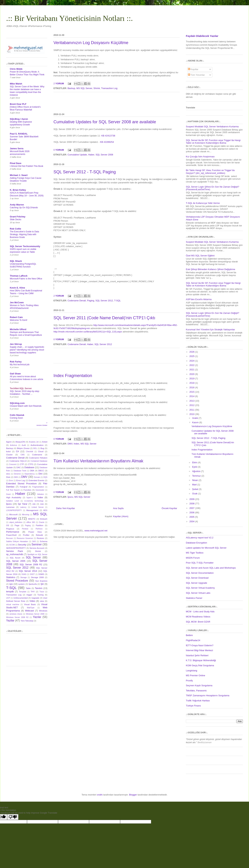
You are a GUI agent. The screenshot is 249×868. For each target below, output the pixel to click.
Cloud (41, 451)
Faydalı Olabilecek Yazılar (202, 36)
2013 (192, 401)
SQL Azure (15, 558)
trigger (29, 595)
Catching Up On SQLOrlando (24, 208)
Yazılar (37, 617)
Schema (44, 541)
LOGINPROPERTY (14, 510)
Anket (45, 442)
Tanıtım (39, 588)
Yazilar (10, 620)
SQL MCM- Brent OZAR (198, 622)
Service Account (37, 548)
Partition (40, 525)
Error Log (21, 480)
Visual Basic (30, 604)
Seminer (37, 544)
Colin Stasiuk (17, 415)
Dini (40, 474)
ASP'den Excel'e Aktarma (199, 299)
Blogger (133, 795)
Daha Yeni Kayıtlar (65, 508)
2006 (192, 512)
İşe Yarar (23, 504)
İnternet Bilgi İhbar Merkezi (199, 650)
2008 (192, 504)
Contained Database (39, 461)
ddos (8, 474)
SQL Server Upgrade (196, 583)
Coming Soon (16, 418)
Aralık (195, 418)
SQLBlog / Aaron (19, 119)
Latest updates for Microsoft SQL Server (206, 548)
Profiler (26, 535)
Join (42, 504)
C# (17, 451)
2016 (192, 387)
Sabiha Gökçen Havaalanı (17, 541)
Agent (9, 442)
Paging (91, 301)
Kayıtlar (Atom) (121, 516)
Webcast (29, 611)
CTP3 (31, 464)
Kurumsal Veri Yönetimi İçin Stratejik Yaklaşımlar (210, 330)
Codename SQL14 (18, 461)
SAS (34, 541)
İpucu (70, 497)
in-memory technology (34, 501)
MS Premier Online (196, 675)
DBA (32, 471)
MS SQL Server (84, 88)
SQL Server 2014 (28, 571)
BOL (35, 448)
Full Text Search (13, 490)
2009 (192, 499)
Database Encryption (196, 543)
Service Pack (14, 551)
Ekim (195, 462)
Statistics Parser (194, 598)
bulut (8, 451)
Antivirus (14, 445)
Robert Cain (16, 317)
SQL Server (33, 557)
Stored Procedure (17, 581)
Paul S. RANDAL (19, 134)
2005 (192, 517)
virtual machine (13, 605)
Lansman (10, 507)
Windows (43, 611)
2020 (192, 374)
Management (32, 510)
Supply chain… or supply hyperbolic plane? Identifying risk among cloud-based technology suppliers (27, 350)
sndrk (100, 795)
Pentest (25, 529)
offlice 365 (31, 522)
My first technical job (20, 365)
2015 (192, 392)
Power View (35, 532)
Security (22, 545)
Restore (40, 538)
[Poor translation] (13, 817)
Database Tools (20, 471)
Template (23, 592)
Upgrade (35, 598)
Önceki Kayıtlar (169, 508)
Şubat (196, 489)
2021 (192, 370)
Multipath (44, 519)
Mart (195, 485)
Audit (24, 445)
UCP (8, 598)
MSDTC (32, 519)
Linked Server (38, 507)
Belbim (189, 635)
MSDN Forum (193, 558)
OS (8, 525)
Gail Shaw (15, 374)
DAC (19, 467)
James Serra (17, 148)
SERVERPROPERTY (16, 548)
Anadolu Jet (34, 442)
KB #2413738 (108, 136)
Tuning (40, 595)
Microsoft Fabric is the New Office (26, 279)
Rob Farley (16, 362)
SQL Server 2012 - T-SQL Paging (85, 172)
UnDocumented (20, 598)
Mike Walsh (16, 84)
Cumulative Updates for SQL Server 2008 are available (105, 122)
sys (11, 584)
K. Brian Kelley (18, 190)
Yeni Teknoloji (27, 621)
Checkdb (30, 452)
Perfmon (39, 529)
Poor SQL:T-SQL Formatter (200, 563)
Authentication (37, 445)
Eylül (195, 467)
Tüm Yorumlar (196, 75)
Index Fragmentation (73, 376)
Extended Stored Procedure (21, 484)
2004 (192, 521)
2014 (192, 396)
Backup (71, 88)
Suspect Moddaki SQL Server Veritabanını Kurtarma (212, 127)
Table (28, 588)
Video (32, 601)
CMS (23, 455)
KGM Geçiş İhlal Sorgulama (200, 665)
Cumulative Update (77, 155)
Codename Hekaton (38, 458)
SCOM (12, 545)
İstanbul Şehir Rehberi (197, 655)
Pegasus (10, 529)
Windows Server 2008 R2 (17, 617)
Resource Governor (25, 538)
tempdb (10, 592)
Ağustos (197, 471)
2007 (192, 508)
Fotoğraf (24, 487)
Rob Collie (15, 229)
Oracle (42, 522)
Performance (13, 532)
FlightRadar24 (193, 640)
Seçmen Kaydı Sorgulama (199, 685)
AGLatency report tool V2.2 (200, 538)
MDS (45, 510)
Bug (42, 448)
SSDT (32, 574)
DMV (70, 444)
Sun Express (41, 581)
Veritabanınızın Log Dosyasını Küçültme (91, 43)
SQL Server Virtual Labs (198, 593)
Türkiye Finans (193, 706)
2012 (192, 405)
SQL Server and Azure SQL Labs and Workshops (211, 568)
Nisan (195, 480)
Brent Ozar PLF (18, 104)
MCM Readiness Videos (198, 617)
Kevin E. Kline (17, 288)
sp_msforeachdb (15, 554)
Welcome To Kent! (19, 320)
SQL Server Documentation (200, 573)
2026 (192, 352)
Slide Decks (16, 220)
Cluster (9, 455)
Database (29, 467)
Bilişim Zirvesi (23, 448)
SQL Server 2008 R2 (31, 564)
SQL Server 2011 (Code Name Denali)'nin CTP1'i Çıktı (104, 318)
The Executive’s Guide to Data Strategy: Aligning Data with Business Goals (24, 234)
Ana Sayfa (118, 508)
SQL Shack (16, 261)
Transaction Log (109, 88)
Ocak (195, 494)
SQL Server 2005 (16, 561)
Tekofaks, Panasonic (196, 691)
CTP (22, 464)
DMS (16, 477)
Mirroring (26, 515)
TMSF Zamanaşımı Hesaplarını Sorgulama (208, 695)
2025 (192, 356)
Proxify (189, 681)
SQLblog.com (17, 403)
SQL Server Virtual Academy (200, 588)
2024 (192, 361)
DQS (45, 477)
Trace (42, 592)
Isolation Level (13, 501)
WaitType (31, 608)
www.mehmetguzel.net (96, 531)
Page (17, 525)
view (42, 601)
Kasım (196, 422)
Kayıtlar (193, 69)
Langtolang (191, 671)
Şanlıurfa (33, 584)
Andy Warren (17, 205)
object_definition (16, 522)
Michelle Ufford (18, 329)
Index (76, 444)
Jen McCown (17, 302)
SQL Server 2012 (104, 301)
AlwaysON (20, 442)
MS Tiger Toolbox (195, 553)
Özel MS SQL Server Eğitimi (200, 256)
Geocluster (40, 490)
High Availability (14, 497)
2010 (192, 414)
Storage (23, 577)
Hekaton (41, 494)
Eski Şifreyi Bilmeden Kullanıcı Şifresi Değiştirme (211, 269)
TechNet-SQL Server (21, 388)
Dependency (30, 474)
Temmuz (197, 476)
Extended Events (36, 480)
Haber (91, 155)
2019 (192, 379)
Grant (8, 494)
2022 (192, 365)
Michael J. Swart (19, 175)
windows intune (16, 614)
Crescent (13, 464)
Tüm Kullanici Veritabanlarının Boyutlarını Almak (98, 461)
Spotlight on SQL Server (37, 554)
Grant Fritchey (18, 217)
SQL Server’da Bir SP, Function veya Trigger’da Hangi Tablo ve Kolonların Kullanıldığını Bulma (213, 142)
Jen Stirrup (16, 344)
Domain (37, 477)
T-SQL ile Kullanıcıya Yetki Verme (203, 203)
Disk (8, 477)
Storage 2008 (37, 577)
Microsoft (13, 514)
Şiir (42, 584)
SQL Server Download (197, 578)
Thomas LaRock (19, 276)
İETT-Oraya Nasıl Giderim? (200, 645)
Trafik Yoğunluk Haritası (198, 701)
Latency (23, 507)
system (21, 584)
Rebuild (39, 535)
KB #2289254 (107, 142)
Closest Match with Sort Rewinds (26, 406)
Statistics (11, 577)
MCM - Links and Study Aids (200, 612)
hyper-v (30, 498)
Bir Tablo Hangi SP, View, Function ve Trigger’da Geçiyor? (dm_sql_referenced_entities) (210, 172)
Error (11, 481)
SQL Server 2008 (104, 155)
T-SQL (117, 301)
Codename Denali (77, 301)
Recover (10, 538)
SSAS (24, 574)
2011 (192, 410)
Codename (37, 455)
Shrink (97, 88)
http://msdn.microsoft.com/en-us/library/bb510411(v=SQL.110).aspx (88, 332)
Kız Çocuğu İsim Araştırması (200, 157)
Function (27, 490)
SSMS (41, 574)
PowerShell (11, 535)
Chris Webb (16, 69)
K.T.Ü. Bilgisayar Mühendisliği (201, 660)
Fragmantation (38, 487)
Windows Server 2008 (35, 614)
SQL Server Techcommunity (25, 246)
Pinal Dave (16, 163)
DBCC (41, 471)
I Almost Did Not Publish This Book (27, 166)
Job (34, 504)
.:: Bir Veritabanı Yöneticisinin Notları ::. (69, 18)
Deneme (17, 474)
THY (33, 592)
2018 (192, 383)
